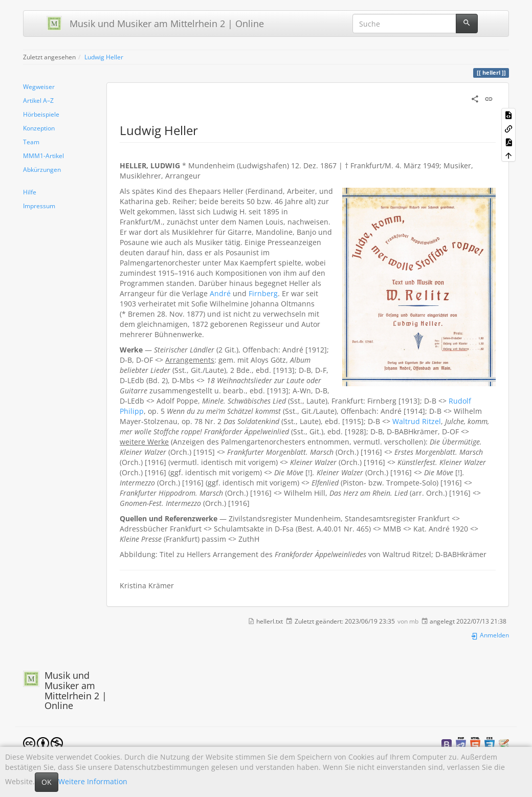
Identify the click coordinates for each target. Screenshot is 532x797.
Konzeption (39, 128)
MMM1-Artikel (43, 156)
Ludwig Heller (104, 57)
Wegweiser (39, 86)
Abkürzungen (42, 169)
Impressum (39, 206)
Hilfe (30, 192)
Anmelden (490, 635)
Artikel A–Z (38, 100)
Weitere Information (93, 781)
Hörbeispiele (41, 114)
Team (31, 142)
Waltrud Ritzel (417, 421)
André (220, 293)
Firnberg (263, 293)
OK (47, 782)
